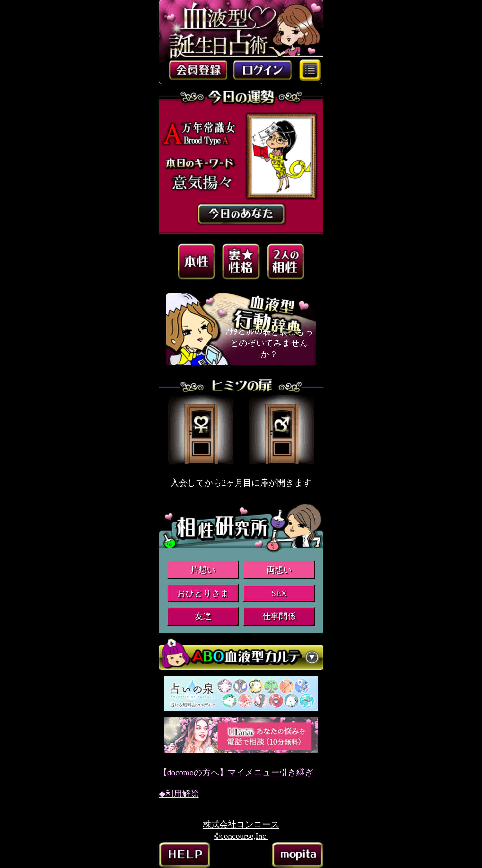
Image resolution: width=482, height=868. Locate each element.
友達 (203, 616)
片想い (203, 570)
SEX (279, 593)
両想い (279, 570)
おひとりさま (203, 593)
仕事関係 (279, 616)
